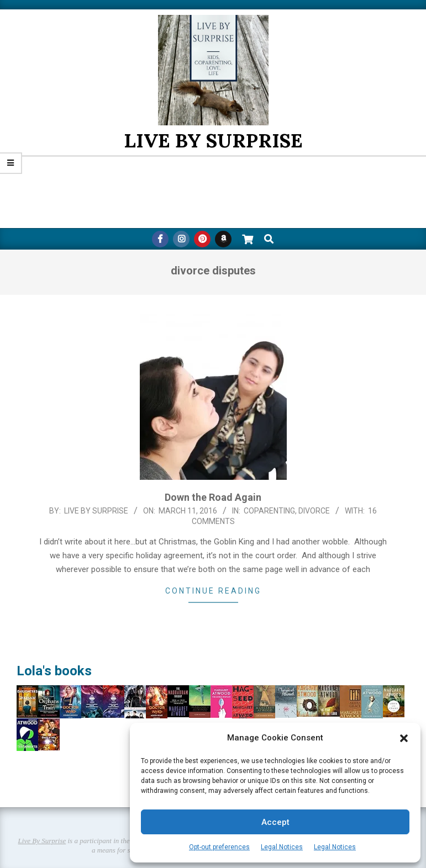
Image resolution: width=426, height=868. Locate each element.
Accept (275, 822)
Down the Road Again (213, 497)
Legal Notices (282, 847)
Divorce (314, 511)
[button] (404, 738)
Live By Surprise (42, 841)
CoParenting (269, 511)
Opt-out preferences (219, 847)
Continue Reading (213, 591)
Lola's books (54, 671)
